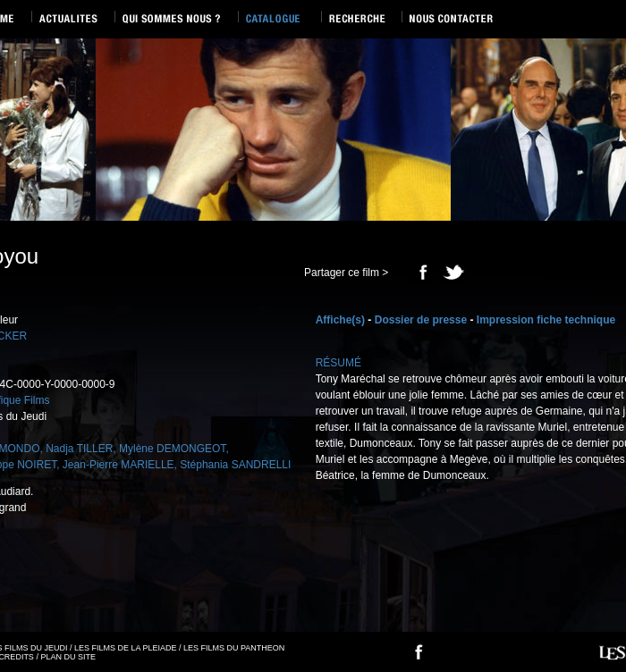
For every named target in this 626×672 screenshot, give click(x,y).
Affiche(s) (340, 320)
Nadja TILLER (79, 449)
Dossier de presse (421, 320)
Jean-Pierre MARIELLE (118, 465)
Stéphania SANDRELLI (235, 465)
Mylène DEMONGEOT (172, 449)
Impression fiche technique (546, 320)
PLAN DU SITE (68, 657)
